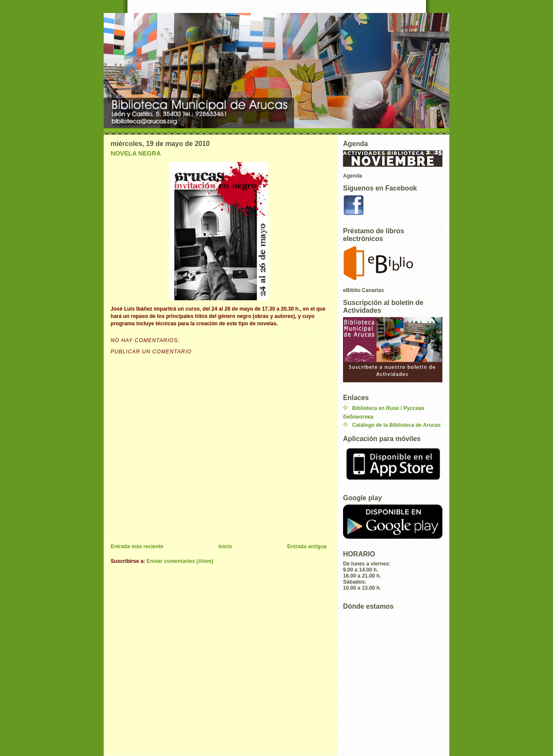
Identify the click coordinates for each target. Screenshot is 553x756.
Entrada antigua (307, 546)
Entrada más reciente (137, 546)
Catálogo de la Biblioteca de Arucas (396, 425)
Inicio (226, 546)
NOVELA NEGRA (136, 153)
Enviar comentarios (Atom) (180, 561)
